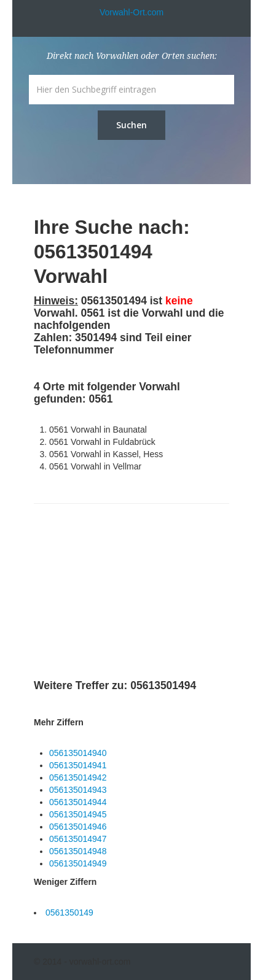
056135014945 (78, 814)
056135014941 (78, 765)
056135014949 (78, 863)
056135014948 (78, 851)
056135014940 (78, 753)
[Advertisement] (126, 593)
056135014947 (78, 839)
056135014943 (78, 790)
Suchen (131, 125)
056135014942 (78, 777)
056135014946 (78, 827)
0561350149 (69, 912)
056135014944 (78, 802)
